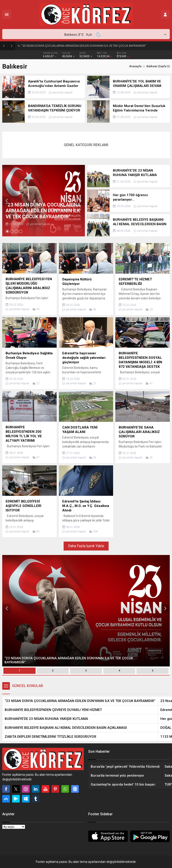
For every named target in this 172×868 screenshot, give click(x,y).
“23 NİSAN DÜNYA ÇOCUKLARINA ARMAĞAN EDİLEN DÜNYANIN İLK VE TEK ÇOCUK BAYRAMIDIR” (84, 46)
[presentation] (7, 201)
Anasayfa (135, 66)
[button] (7, 231)
